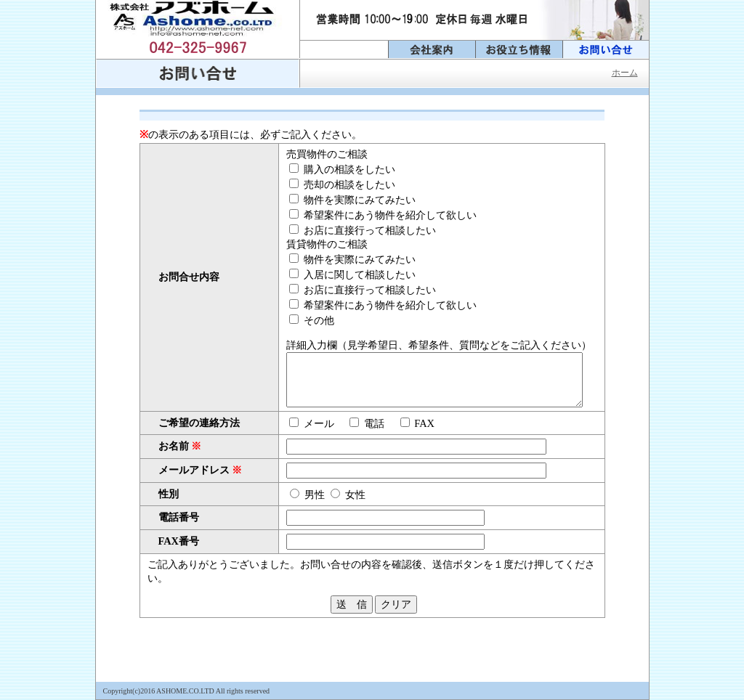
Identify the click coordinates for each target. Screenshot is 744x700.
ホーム (625, 73)
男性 (287, 501)
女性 (328, 501)
